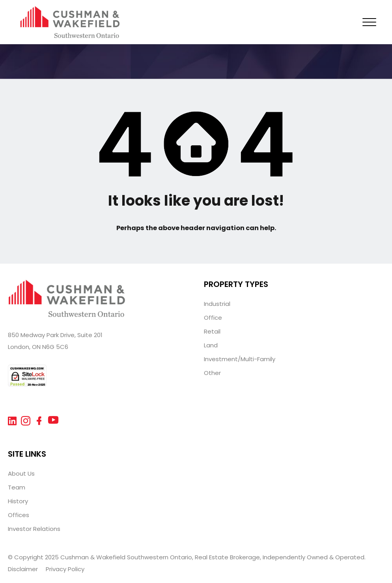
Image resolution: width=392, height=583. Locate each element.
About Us (21, 473)
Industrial (217, 304)
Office (213, 318)
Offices (19, 515)
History (18, 501)
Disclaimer (23, 569)
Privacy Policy (65, 569)
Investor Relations (34, 529)
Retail (212, 331)
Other (212, 373)
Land (211, 345)
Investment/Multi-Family (240, 359)
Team (17, 487)
